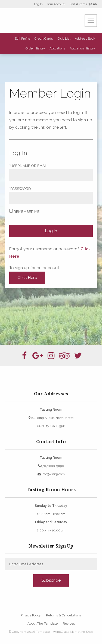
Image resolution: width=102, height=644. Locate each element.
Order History (35, 48)
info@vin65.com (51, 474)
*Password (20, 189)
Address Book (85, 39)
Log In (38, 4)
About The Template (43, 624)
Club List (64, 39)
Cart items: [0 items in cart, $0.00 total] (83, 4)
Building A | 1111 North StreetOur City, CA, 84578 (51, 422)
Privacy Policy (31, 615)
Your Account (56, 4)
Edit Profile (22, 39)
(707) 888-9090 (51, 466)
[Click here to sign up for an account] (27, 278)
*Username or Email (29, 166)
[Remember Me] (11, 211)
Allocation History (82, 48)
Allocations (57, 48)
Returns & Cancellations (64, 615)
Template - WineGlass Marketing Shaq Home (38, 20)
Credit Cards (44, 39)
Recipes (69, 624)
